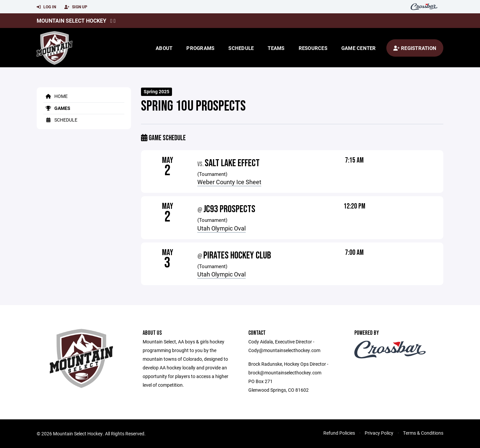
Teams (276, 48)
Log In (46, 7)
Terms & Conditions (423, 433)
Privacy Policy (379, 433)
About (164, 48)
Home (55, 96)
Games (57, 108)
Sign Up (76, 7)
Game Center (359, 48)
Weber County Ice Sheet (229, 182)
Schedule (241, 48)
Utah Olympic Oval (221, 228)
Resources (313, 48)
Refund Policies (339, 433)
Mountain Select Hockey (71, 20)
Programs (200, 48)
